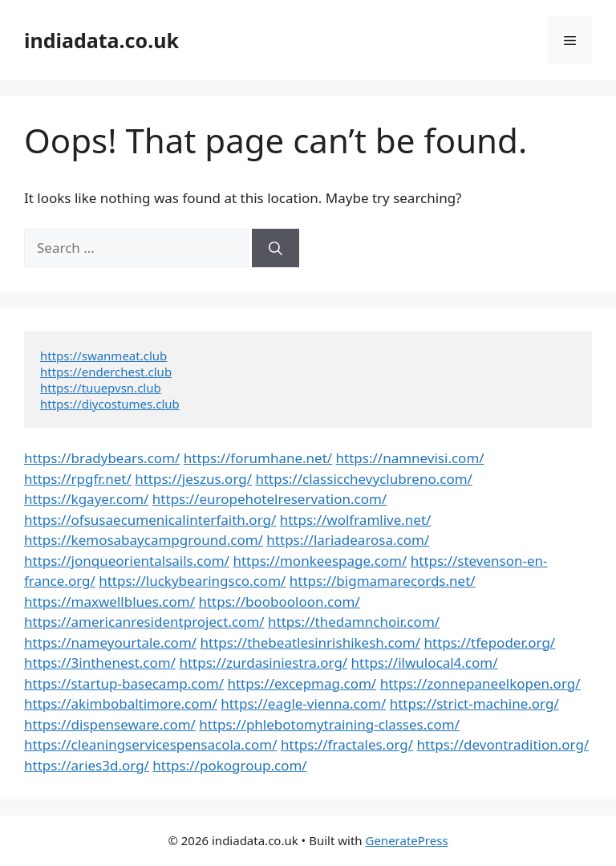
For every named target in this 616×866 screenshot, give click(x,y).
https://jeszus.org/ (193, 479)
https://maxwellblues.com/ (109, 602)
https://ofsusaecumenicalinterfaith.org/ (150, 520)
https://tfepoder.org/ (489, 642)
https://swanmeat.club (103, 356)
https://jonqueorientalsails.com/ (127, 561)
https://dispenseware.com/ (110, 724)
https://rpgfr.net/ (78, 479)
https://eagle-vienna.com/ (303, 703)
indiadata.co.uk (101, 40)
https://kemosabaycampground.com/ (144, 540)
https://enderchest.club (106, 372)
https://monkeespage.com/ (320, 561)
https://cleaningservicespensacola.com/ (151, 744)
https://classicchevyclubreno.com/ (364, 479)
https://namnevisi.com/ (410, 458)
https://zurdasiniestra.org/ (263, 663)
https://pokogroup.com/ (229, 765)
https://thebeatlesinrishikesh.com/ (311, 642)
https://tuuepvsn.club (101, 388)
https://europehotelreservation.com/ (269, 499)
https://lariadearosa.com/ (348, 540)
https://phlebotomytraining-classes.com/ (329, 724)
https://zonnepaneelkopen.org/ (480, 683)
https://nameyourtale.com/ (110, 642)
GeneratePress (406, 840)
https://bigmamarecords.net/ (383, 581)
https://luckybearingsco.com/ (192, 581)
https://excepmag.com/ (302, 683)
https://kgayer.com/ (86, 499)
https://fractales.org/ (347, 744)
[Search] (276, 248)
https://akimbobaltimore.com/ (121, 703)
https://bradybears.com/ (102, 458)
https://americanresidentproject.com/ (144, 622)
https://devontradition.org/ (503, 744)
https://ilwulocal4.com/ (425, 663)
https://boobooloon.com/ (279, 602)
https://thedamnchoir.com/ (354, 622)
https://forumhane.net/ (258, 458)
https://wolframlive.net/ (356, 520)
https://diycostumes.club (110, 404)
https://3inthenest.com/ (100, 663)
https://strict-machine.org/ (474, 703)
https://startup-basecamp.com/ (124, 683)
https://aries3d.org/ (87, 765)
